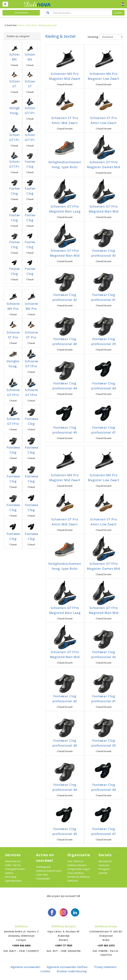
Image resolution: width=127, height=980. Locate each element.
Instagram (104, 869)
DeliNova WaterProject (49, 871)
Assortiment (21, 13)
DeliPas (9, 873)
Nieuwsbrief (105, 861)
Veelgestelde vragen (79, 869)
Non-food (32, 25)
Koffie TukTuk (13, 865)
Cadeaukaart (43, 878)
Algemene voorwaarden (25, 967)
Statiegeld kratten (15, 869)
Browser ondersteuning (72, 971)
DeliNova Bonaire (77, 865)
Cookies (45, 971)
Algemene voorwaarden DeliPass (67, 967)
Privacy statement (105, 967)
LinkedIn (103, 873)
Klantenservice (13, 861)
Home (21, 25)
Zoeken (118, 13)
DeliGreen (73, 881)
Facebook (104, 865)
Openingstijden (13, 881)
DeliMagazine (43, 867)
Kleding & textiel (48, 25)
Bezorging (11, 877)
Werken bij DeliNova (78, 877)
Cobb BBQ (42, 874)
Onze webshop (75, 873)
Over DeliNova (75, 861)
